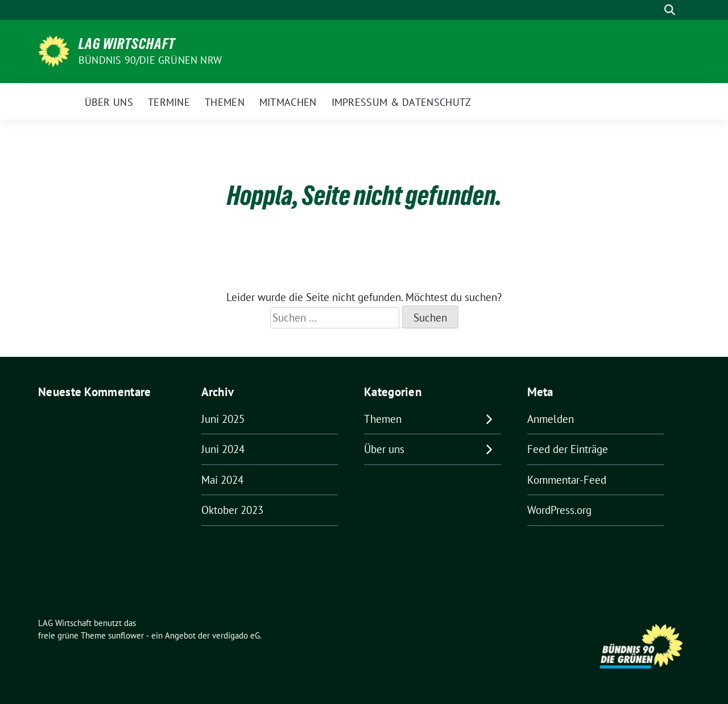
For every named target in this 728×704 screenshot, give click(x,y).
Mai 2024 (222, 480)
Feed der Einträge (568, 449)
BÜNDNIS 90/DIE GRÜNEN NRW (150, 60)
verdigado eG (236, 635)
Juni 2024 (223, 449)
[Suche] (653, 10)
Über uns (384, 449)
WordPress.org (559, 510)
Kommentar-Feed (567, 480)
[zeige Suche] (670, 10)
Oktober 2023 (232, 510)
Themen (383, 419)
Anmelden (551, 419)
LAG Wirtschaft (127, 44)
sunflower (126, 635)
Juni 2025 (223, 419)
